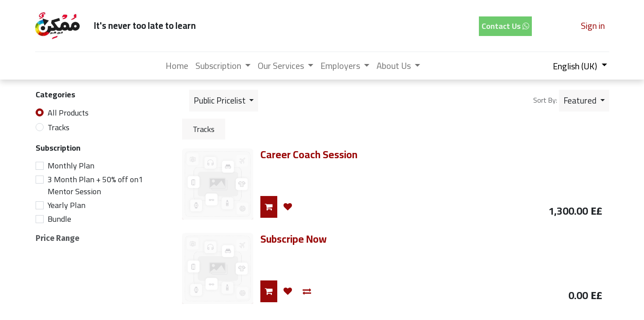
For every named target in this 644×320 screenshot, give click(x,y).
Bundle (59, 219)
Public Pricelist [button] (221, 100)
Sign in (593, 26)
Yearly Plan (67, 205)
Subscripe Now (294, 239)
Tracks (59, 127)
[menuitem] (177, 66)
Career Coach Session (309, 154)
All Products (68, 113)
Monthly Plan (71, 166)
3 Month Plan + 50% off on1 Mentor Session (95, 185)
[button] (584, 101)
